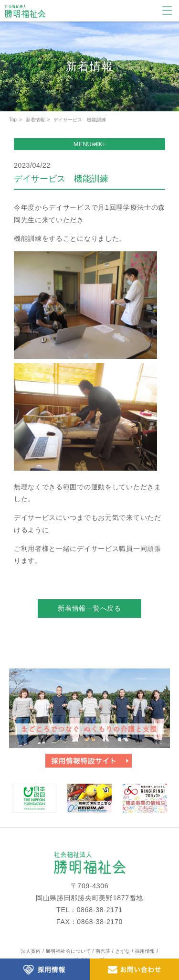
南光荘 (103, 951)
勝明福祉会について (68, 951)
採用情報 (145, 951)
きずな (123, 951)
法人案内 (31, 951)
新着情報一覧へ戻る (89, 608)
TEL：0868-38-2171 (89, 910)
